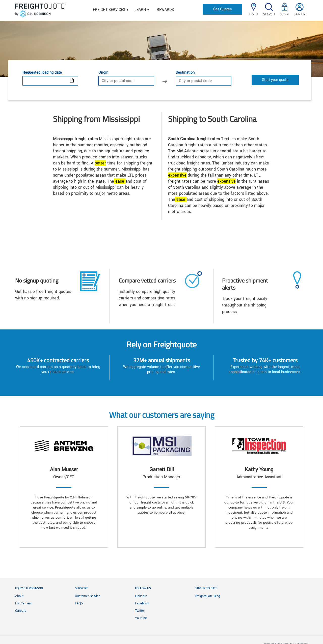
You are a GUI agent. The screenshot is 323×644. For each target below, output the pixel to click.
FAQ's (79, 603)
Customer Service (88, 596)
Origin (103, 73)
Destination (185, 73)
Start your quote (275, 80)
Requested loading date (42, 73)
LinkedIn (141, 596)
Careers (21, 611)
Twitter (140, 611)
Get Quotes (223, 9)
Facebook (142, 603)
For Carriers (23, 603)
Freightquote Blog (207, 596)
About (19, 596)
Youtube (141, 618)
